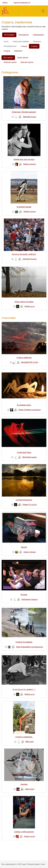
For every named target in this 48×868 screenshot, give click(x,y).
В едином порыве (24, 207)
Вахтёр (24, 547)
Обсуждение (24, 35)
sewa (30, 789)
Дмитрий (30, 117)
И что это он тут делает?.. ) (24, 689)
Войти (5, 3)
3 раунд (7, 51)
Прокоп (30, 211)
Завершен (18, 51)
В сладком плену (24, 405)
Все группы (8, 58)
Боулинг (24, 595)
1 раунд (24, 46)
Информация (38, 35)
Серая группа (23, 58)
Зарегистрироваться (22, 3)
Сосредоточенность (24, 500)
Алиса (30, 552)
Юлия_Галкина (30, 410)
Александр (30, 599)
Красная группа (27, 62)
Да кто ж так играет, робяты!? (24, 254)
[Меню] (43, 11)
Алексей (30, 259)
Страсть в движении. (24, 737)
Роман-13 (30, 505)
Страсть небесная (24, 358)
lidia (30, 742)
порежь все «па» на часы (24, 159)
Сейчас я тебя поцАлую (24, 832)
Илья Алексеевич (30, 647)
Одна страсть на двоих (24, 302)
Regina (30, 306)
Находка (24, 784)
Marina (30, 164)
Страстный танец (24, 452)
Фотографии (9, 35)
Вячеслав (30, 457)
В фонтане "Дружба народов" (24, 112)
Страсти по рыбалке (24, 642)
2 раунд (34, 46)
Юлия (30, 836)
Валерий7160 (30, 362)
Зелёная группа (10, 62)
